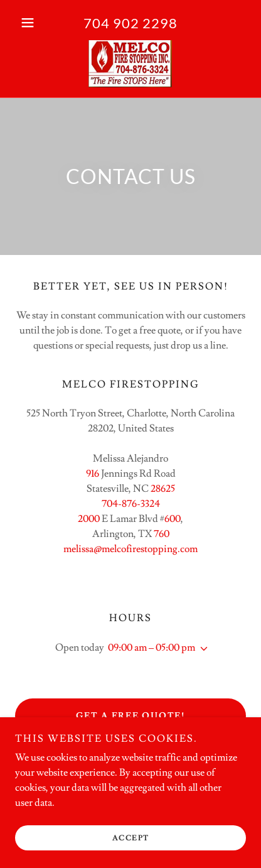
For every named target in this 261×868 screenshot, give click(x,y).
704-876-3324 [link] (131, 504)
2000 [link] (89, 519)
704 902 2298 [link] (130, 23)
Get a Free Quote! (130, 716)
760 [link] (162, 534)
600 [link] (173, 519)
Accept (131, 838)
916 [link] (93, 474)
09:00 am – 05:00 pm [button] (152, 648)
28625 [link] (163, 489)
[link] (130, 64)
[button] (32, 23)
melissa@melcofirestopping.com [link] (130, 549)
